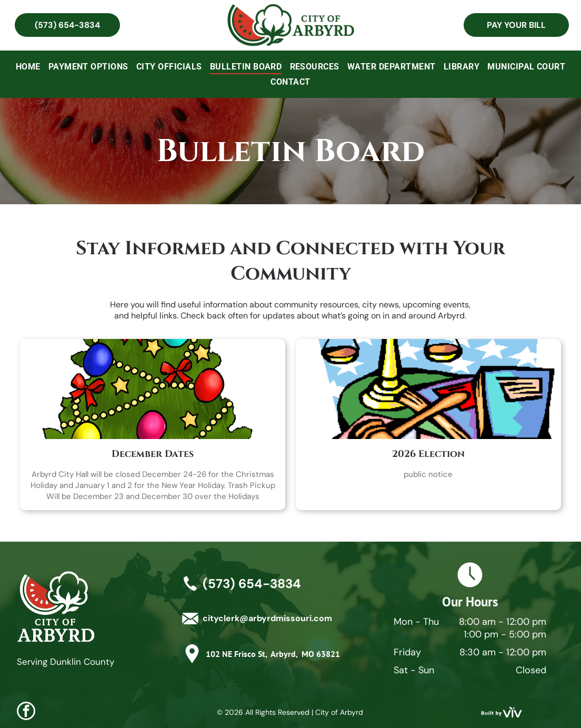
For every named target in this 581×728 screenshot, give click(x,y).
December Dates (153, 454)
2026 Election (428, 454)
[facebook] (26, 712)
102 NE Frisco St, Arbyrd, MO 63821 (273, 654)
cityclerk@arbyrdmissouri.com (267, 618)
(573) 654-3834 (252, 584)
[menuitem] (28, 67)
